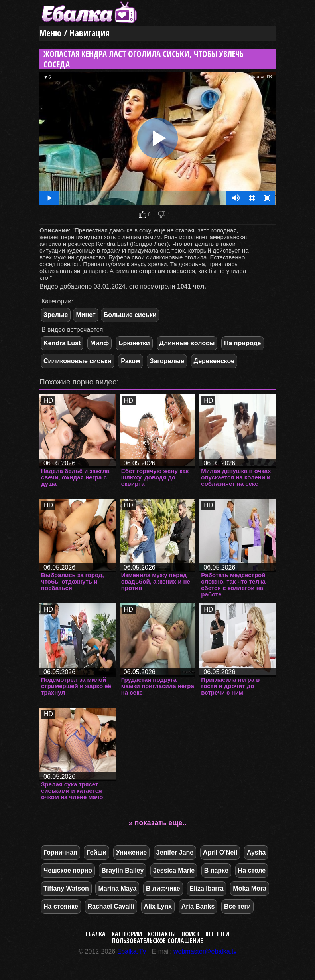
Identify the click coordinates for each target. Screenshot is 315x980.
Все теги (237, 906)
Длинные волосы (187, 343)
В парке (216, 870)
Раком (131, 361)
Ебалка (96, 934)
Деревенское (214, 361)
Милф (99, 343)
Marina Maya (117, 888)
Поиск (190, 934)
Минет (86, 315)
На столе (252, 870)
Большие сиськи (130, 315)
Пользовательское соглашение (157, 941)
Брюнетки (134, 343)
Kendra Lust (62, 343)
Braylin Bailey (123, 870)
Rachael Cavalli (111, 906)
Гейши (96, 852)
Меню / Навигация (75, 33)
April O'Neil (220, 852)
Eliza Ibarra (206, 888)
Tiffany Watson (66, 888)
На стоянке (61, 906)
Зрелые (56, 315)
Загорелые (167, 361)
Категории (127, 934)
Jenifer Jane (175, 852)
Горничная (60, 852)
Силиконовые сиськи (78, 361)
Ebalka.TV (132, 951)
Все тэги (217, 934)
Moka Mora (250, 888)
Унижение (131, 852)
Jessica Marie (174, 870)
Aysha (256, 852)
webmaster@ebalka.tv (205, 951)
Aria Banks (198, 906)
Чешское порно (68, 870)
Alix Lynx (158, 906)
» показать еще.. (158, 823)
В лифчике (163, 888)
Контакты (162, 934)
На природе (243, 343)
